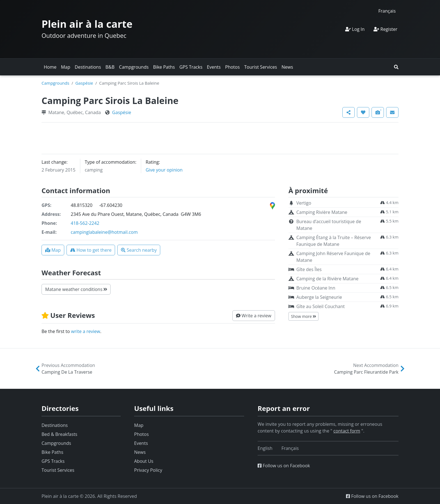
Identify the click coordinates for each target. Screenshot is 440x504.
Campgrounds (134, 67)
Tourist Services (261, 67)
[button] (396, 67)
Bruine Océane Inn (316, 288)
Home (50, 67)
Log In (355, 29)
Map (66, 67)
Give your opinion (164, 170)
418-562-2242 (85, 223)
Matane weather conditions (76, 289)
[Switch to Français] (387, 11)
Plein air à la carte (87, 24)
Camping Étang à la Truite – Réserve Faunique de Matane (334, 241)
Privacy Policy (148, 470)
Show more (303, 316)
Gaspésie (84, 83)
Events (214, 67)
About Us (144, 461)
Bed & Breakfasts (59, 434)
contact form (347, 431)
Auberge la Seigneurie (319, 297)
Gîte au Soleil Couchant (320, 306)
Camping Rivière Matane (322, 212)
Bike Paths (164, 67)
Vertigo (304, 203)
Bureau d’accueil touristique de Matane (329, 225)
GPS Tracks (191, 67)
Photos (232, 67)
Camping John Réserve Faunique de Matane (333, 257)
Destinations (88, 67)
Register (385, 29)
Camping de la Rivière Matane (327, 279)
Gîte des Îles (309, 269)
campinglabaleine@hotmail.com (104, 232)
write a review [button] (86, 331)
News (287, 67)
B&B (110, 67)
